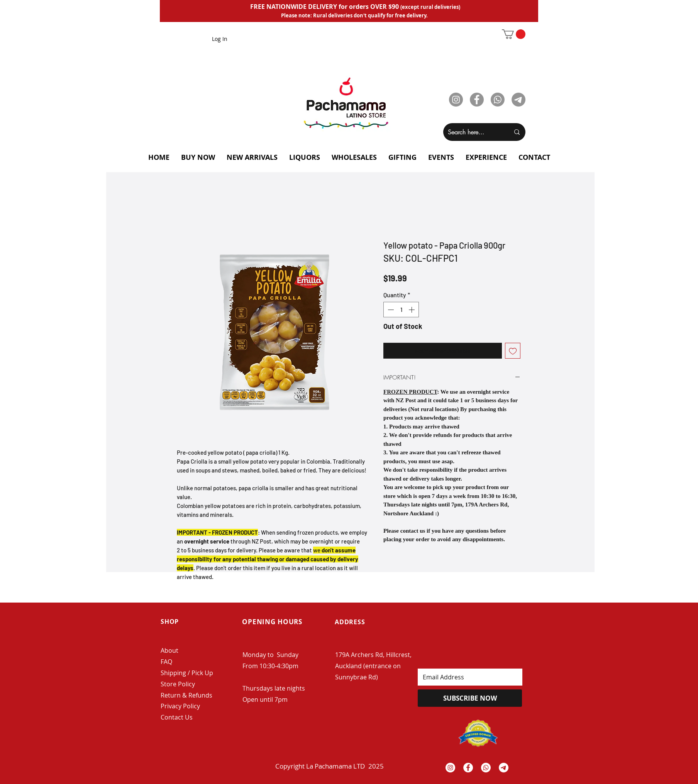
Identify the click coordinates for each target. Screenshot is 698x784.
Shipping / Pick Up (188, 673)
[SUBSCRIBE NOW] (470, 698)
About (169, 650)
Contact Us (177, 717)
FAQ (166, 662)
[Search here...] (473, 132)
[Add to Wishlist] (513, 351)
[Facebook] (477, 100)
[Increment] (412, 310)
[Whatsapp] (498, 100)
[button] (514, 34)
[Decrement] (390, 310)
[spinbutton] (401, 310)
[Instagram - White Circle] (450, 768)
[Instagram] (456, 100)
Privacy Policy (180, 706)
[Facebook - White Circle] (468, 768)
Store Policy (178, 684)
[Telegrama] (504, 768)
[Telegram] (518, 100)
